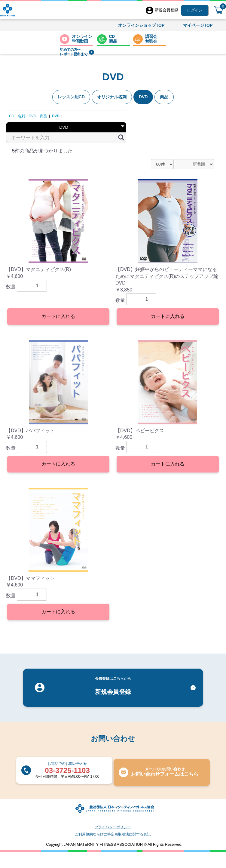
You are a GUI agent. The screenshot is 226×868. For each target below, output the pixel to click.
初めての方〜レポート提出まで (77, 52)
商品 (164, 97)
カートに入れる (58, 316)
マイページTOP (198, 25)
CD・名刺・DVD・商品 (28, 116)
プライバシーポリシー (113, 827)
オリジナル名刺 (112, 97)
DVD (143, 97)
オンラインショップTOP (141, 25)
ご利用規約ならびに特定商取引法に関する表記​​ (113, 834)
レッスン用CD (71, 97)
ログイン (195, 10)
